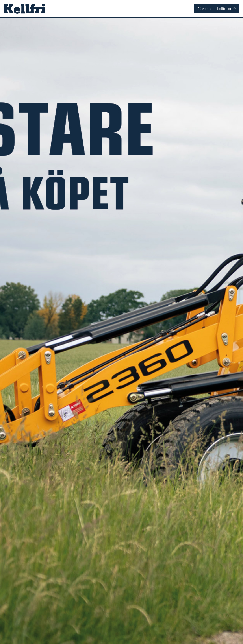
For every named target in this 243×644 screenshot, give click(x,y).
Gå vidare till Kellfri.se (217, 8)
